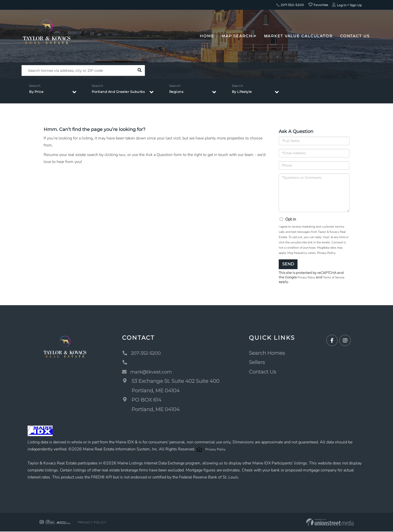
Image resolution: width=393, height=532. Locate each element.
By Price (38, 93)
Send (288, 264)
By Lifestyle (255, 93)
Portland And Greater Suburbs (124, 93)
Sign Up (356, 5)
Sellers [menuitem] (257, 363)
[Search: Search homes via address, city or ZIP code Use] (78, 70)
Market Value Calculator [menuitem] (298, 36)
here (123, 155)
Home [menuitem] (207, 36)
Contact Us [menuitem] (355, 36)
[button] (139, 70)
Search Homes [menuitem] (267, 353)
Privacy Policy (326, 253)
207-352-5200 (290, 5)
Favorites (318, 5)
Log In (342, 5)
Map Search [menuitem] (237, 36)
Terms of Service (337, 278)
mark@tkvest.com (149, 372)
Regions (189, 93)
